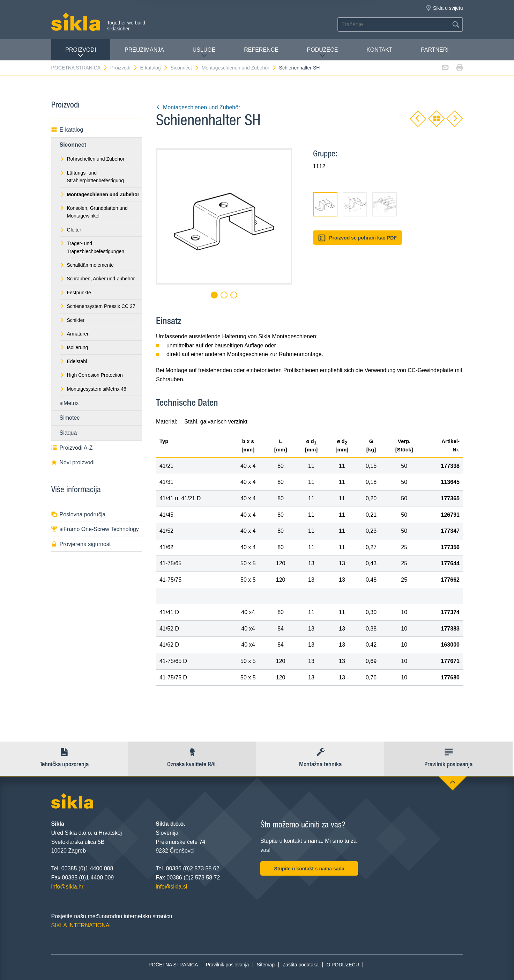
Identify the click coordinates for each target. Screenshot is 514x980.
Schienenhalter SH (300, 68)
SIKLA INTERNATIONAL (82, 925)
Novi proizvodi (73, 462)
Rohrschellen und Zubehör (92, 159)
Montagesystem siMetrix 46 (93, 389)
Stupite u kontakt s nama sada (309, 869)
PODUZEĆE (323, 53)
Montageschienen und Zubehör (239, 68)
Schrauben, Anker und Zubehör (97, 279)
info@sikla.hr (68, 887)
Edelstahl (73, 361)
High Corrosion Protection (91, 375)
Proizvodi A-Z (72, 448)
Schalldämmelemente (87, 265)
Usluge (204, 53)
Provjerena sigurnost (81, 544)
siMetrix (69, 403)
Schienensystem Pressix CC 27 (98, 306)
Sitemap (266, 965)
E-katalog (154, 68)
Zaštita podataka (301, 965)
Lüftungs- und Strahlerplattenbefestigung (92, 177)
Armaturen (75, 334)
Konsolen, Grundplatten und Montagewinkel (94, 212)
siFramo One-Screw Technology (95, 529)
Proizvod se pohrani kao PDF (357, 238)
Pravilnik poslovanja (228, 965)
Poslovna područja (79, 514)
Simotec (70, 418)
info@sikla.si (171, 887)
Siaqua (68, 433)
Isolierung (74, 347)
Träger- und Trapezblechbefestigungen (92, 247)
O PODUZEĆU (342, 965)
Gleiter (70, 230)
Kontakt (379, 50)
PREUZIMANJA (144, 50)
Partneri (435, 50)
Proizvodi (81, 53)
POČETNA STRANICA (80, 68)
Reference (261, 50)
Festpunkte (75, 293)
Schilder (72, 320)
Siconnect (185, 68)
